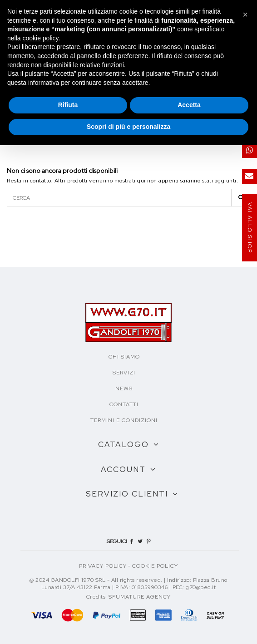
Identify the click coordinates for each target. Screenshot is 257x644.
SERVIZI (124, 373)
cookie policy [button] (40, 38)
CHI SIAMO (124, 357)
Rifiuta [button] (68, 105)
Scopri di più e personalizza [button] (128, 127)
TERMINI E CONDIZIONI (124, 420)
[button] (245, 15)
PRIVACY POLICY (103, 566)
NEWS (124, 388)
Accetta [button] (189, 105)
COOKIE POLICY (155, 566)
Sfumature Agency (140, 597)
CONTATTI (124, 404)
